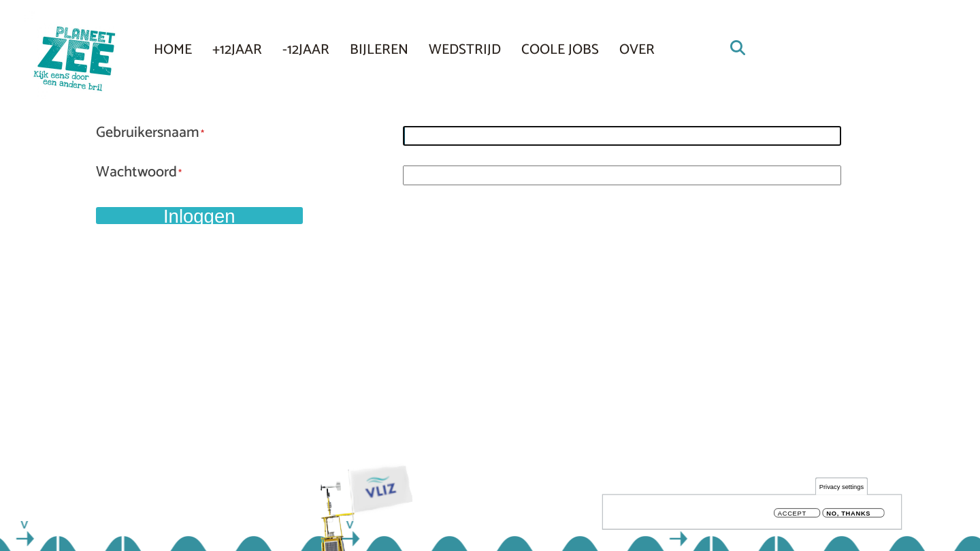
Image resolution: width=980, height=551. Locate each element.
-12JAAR (306, 50)
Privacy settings (842, 489)
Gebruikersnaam (148, 133)
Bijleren (379, 50)
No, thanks (848, 515)
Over (637, 50)
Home (173, 50)
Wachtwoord (136, 173)
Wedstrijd (465, 50)
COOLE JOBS (560, 50)
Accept (792, 515)
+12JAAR (237, 50)
